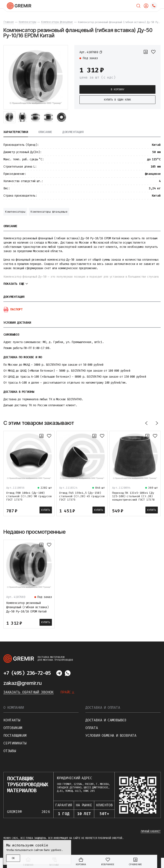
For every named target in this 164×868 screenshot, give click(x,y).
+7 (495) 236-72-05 (27, 673)
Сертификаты (15, 743)
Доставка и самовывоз (106, 720)
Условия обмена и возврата (111, 736)
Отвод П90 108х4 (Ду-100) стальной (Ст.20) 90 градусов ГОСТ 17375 (29, 496)
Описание (45, 132)
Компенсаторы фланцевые (49, 212)
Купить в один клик (117, 100)
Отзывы (10, 751)
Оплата (92, 728)
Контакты (12, 720)
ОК (13, 858)
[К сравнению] (146, 52)
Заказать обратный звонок (29, 692)
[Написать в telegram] (59, 673)
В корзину (118, 89)
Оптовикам (13, 728)
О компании (14, 708)
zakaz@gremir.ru (23, 683)
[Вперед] (157, 423)
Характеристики (16, 132)
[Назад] (146, 423)
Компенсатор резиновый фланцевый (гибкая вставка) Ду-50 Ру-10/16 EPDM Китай (27, 607)
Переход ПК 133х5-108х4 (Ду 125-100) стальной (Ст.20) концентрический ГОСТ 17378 (133, 496)
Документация (73, 132)
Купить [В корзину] (46, 510)
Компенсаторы (15, 212)
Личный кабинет (151, 831)
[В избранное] (153, 52)
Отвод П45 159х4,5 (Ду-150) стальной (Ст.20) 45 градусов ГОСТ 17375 (82, 496)
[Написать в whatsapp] (68, 673)
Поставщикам (15, 736)
